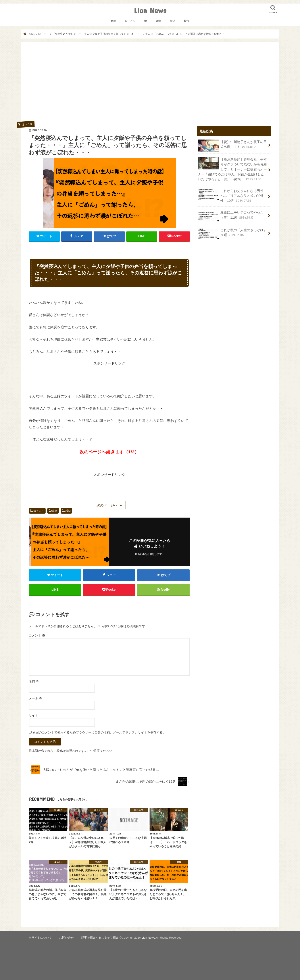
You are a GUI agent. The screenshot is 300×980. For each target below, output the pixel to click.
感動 (68, 511)
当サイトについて (40, 938)
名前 (34, 681)
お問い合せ (66, 938)
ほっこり (130, 21)
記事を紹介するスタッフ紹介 (100, 938)
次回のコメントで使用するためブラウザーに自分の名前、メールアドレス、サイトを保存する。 (99, 732)
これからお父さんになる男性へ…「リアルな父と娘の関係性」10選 (231, 196)
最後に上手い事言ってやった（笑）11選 (231, 216)
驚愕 (187, 21)
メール (35, 698)
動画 (113, 21)
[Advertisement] (150, 83)
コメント (37, 635)
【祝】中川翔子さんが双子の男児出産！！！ (232, 146)
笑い (172, 21)
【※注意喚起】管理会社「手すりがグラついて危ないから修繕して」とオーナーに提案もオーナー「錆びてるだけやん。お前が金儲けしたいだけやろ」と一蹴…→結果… (232, 169)
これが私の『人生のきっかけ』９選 (232, 234)
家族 (55, 511)
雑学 (158, 21)
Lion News (150, 10)
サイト (33, 715)
